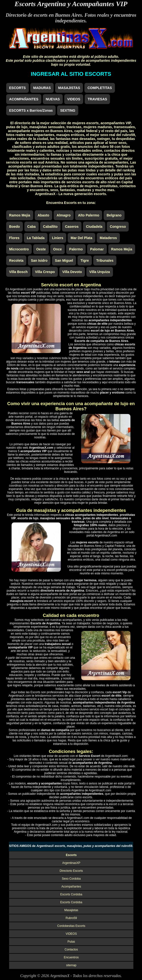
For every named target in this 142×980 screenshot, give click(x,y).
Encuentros (71, 957)
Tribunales (105, 260)
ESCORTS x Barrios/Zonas (31, 110)
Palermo (76, 249)
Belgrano (114, 215)
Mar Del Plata (81, 238)
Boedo (15, 227)
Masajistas (71, 910)
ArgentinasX (60, 976)
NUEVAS (53, 99)
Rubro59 (71, 918)
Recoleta (16, 260)
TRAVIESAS (97, 99)
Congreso (118, 227)
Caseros (72, 227)
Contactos (71, 949)
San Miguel (64, 260)
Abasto (43, 215)
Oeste (41, 249)
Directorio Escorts (71, 871)
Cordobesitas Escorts (71, 926)
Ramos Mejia (20, 215)
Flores (14, 238)
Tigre (85, 260)
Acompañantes (71, 887)
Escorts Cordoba (71, 894)
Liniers (58, 238)
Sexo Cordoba (71, 879)
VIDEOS (74, 99)
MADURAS (42, 88)
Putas (71, 942)
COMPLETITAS (100, 88)
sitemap (71, 965)
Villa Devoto (72, 272)
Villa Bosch (18, 272)
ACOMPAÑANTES (24, 99)
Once (57, 249)
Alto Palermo (89, 215)
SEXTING (68, 110)
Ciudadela (94, 227)
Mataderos (108, 238)
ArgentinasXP (71, 863)
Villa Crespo (45, 272)
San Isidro (39, 260)
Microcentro (19, 249)
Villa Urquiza (100, 272)
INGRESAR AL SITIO (71, 74)
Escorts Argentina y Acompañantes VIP (71, 4)
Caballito (50, 227)
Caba (32, 227)
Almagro (64, 215)
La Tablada (36, 238)
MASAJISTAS (69, 88)
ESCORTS (17, 88)
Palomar (97, 249)
